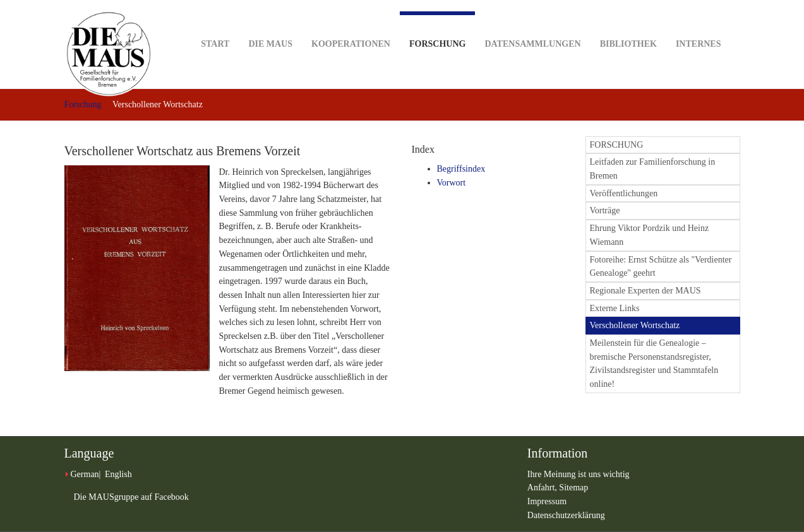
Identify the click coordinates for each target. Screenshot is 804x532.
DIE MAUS (270, 24)
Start (215, 24)
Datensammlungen (532, 24)
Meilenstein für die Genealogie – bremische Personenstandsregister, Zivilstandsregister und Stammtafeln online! (654, 364)
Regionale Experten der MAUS (645, 291)
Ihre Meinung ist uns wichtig (579, 474)
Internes (699, 24)
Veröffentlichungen (624, 193)
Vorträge (605, 210)
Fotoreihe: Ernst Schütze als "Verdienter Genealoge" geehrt (661, 267)
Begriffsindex (461, 169)
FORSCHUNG (617, 145)
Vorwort (452, 183)
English (118, 474)
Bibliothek (628, 24)
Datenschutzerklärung (566, 515)
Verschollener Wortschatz (635, 325)
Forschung (437, 30)
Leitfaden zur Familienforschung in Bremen (653, 169)
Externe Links (615, 308)
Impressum (547, 501)
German (85, 474)
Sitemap (573, 488)
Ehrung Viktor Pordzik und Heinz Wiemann (650, 235)
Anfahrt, (543, 488)
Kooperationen (351, 24)
